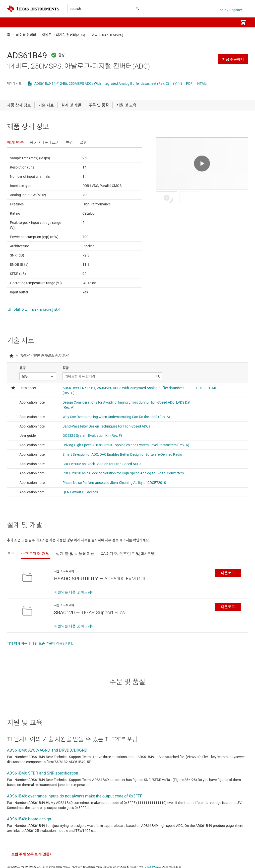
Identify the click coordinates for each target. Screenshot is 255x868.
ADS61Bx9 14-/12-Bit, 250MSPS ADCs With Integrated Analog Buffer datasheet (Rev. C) (102, 84)
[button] (12, 22)
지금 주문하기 (233, 59)
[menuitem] (229, 22)
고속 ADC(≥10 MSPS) (107, 35)
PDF (189, 84)
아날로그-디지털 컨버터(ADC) (64, 35)
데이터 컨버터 (26, 35)
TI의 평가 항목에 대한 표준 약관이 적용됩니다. (40, 643)
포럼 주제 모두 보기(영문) (31, 854)
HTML (202, 84)
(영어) (178, 84)
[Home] (33, 9)
